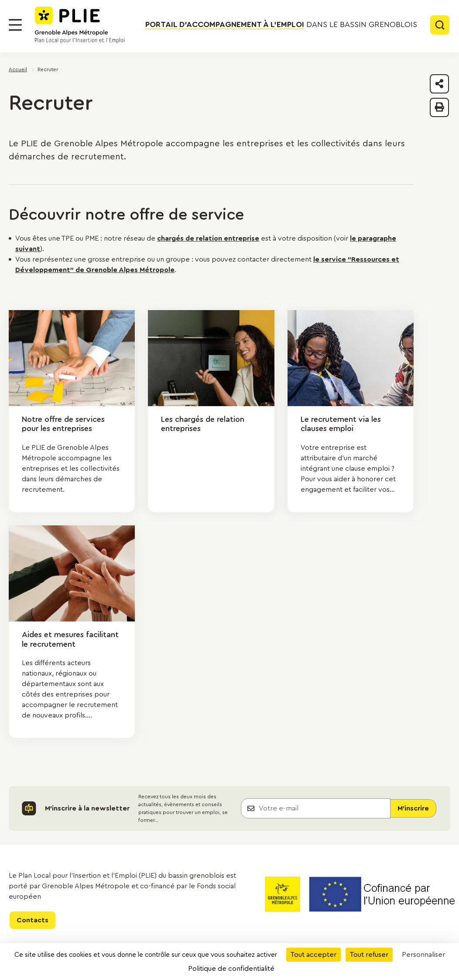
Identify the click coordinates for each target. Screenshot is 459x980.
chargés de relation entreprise (208, 238)
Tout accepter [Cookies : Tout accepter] (313, 955)
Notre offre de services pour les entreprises (63, 424)
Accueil (18, 69)
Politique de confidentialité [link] (231, 969)
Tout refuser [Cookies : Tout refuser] (369, 955)
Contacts (33, 920)
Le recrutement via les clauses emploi (341, 424)
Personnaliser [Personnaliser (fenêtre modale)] (423, 955)
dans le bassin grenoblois (281, 25)
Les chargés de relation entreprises (203, 424)
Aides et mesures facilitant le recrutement (70, 639)
